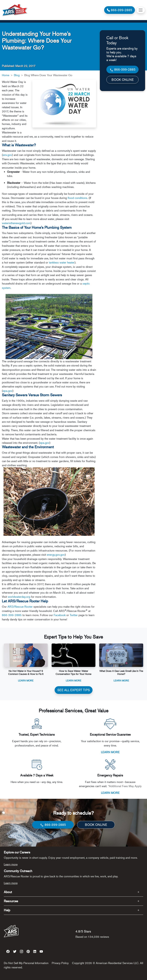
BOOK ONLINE (123, 80)
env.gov (7, 155)
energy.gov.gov (56, 555)
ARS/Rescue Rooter (20, 607)
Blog (17, 75)
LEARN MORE (110, 752)
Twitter (74, 615)
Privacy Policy (60, 963)
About (8, 892)
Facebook (60, 615)
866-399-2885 (12, 615)
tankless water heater (62, 262)
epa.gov (8, 391)
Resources (11, 901)
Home (6, 75)
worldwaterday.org (19, 597)
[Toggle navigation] (141, 10)
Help (7, 910)
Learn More (26, 680)
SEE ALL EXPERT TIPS (74, 690)
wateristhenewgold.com (16, 223)
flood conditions (77, 198)
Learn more (11, 864)
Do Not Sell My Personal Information (26, 963)
